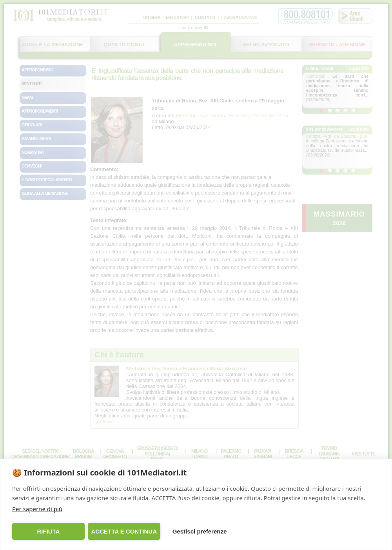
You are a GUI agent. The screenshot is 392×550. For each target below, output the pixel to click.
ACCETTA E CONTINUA (124, 531)
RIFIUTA (48, 531)
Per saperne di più (37, 509)
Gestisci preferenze (200, 531)
